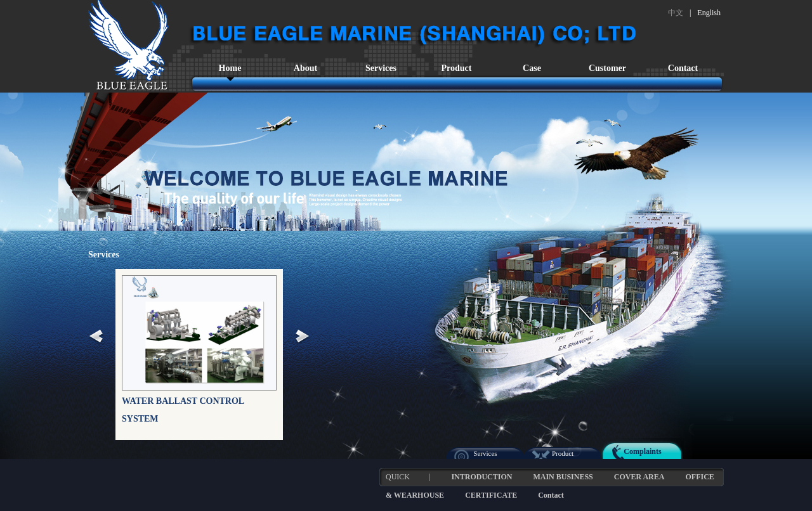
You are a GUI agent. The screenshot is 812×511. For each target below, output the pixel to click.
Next (302, 338)
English (709, 13)
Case (532, 68)
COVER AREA (639, 477)
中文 (676, 13)
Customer (607, 68)
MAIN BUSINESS (563, 477)
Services (381, 68)
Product (457, 68)
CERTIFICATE (491, 495)
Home (230, 68)
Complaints (642, 451)
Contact (683, 68)
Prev (96, 338)
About (305, 68)
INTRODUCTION (481, 477)
